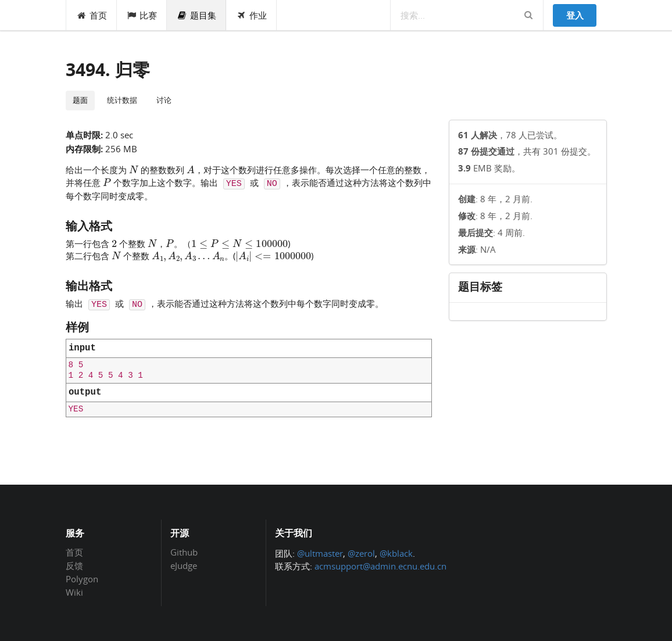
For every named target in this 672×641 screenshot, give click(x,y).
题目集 (196, 15)
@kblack (396, 553)
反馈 (74, 565)
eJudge (184, 565)
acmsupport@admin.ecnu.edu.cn (380, 566)
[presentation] (134, 169)
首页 (92, 15)
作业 (251, 15)
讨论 (164, 100)
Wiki (74, 592)
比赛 (142, 15)
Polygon (82, 579)
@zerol (361, 553)
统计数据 (122, 100)
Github (184, 553)
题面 (80, 100)
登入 (575, 15)
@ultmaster (320, 553)
